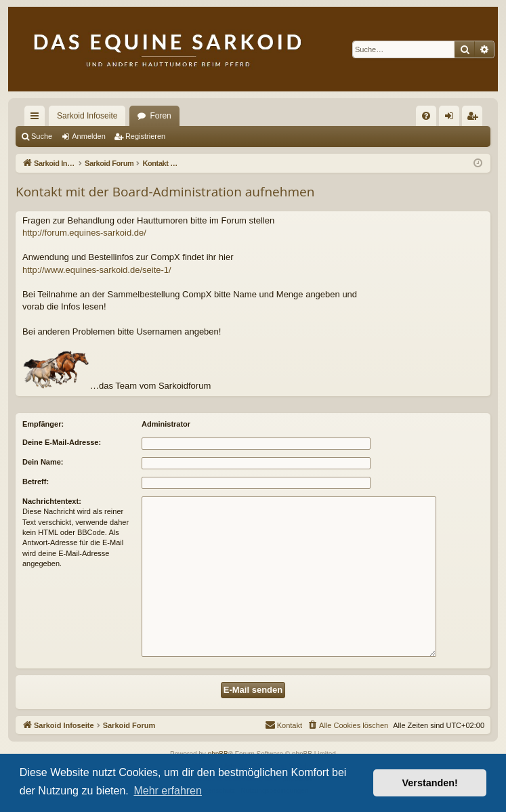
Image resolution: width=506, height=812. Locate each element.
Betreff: (36, 482)
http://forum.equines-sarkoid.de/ (84, 233)
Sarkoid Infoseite (87, 116)
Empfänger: (43, 424)
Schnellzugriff (37, 119)
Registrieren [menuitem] (475, 119)
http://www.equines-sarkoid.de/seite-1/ (97, 270)
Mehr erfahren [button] (168, 791)
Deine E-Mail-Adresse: (62, 442)
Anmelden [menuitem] (452, 119)
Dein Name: (43, 462)
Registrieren (145, 136)
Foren (160, 116)
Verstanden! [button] (430, 783)
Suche (42, 136)
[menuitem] (426, 116)
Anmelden (89, 136)
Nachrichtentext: (52, 501)
